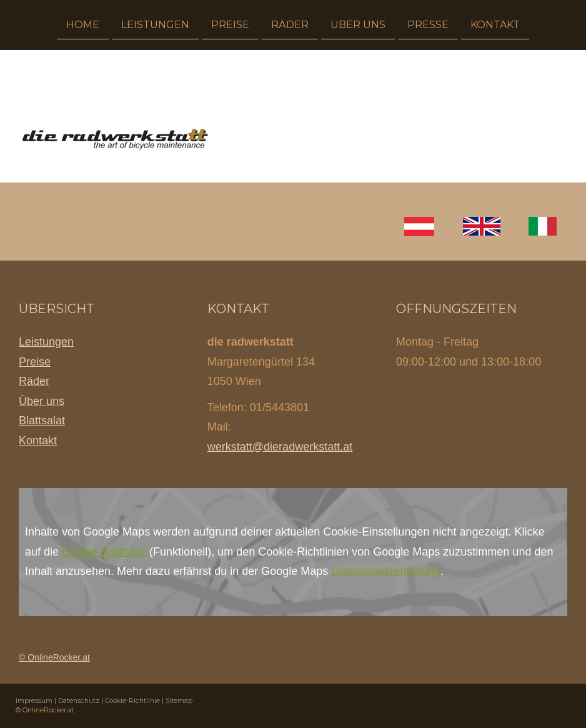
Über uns (358, 24)
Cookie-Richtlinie (104, 552)
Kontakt (495, 24)
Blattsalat (42, 421)
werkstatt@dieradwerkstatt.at (280, 447)
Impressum (34, 701)
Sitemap (179, 701)
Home (83, 24)
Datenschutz (79, 701)
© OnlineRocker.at (54, 657)
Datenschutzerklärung (386, 571)
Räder (290, 24)
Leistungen (155, 24)
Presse (428, 24)
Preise (230, 24)
